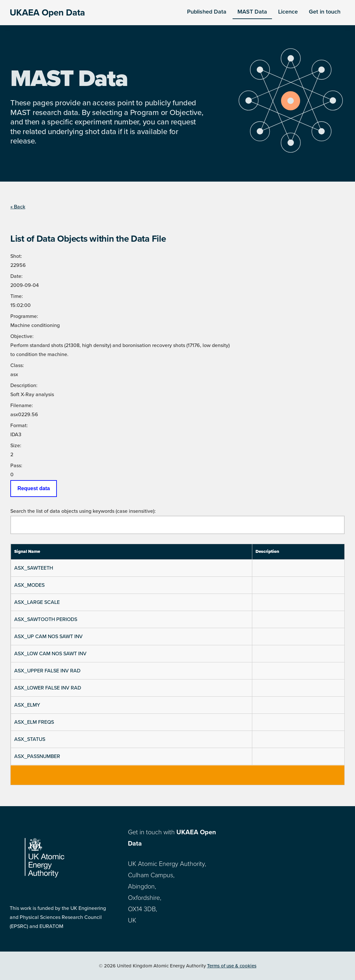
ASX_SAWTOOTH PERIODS (46, 619)
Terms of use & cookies (232, 966)
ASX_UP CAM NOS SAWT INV (48, 637)
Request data (34, 488)
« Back (18, 207)
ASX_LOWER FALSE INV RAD (48, 688)
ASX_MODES (29, 585)
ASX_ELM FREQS (34, 722)
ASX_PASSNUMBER (37, 756)
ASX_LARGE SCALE (37, 602)
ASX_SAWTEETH (34, 568)
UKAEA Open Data (47, 13)
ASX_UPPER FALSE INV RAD (47, 671)
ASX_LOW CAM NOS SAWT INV (50, 654)
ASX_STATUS (30, 739)
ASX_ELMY (27, 705)
